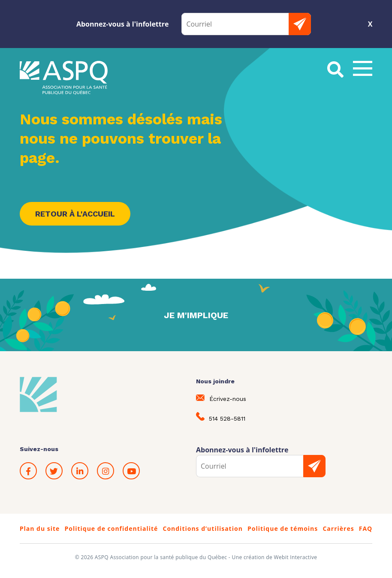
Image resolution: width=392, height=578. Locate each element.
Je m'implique (196, 315)
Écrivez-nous (221, 398)
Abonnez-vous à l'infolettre (123, 24)
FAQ (366, 528)
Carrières (338, 528)
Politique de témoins (283, 528)
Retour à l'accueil (75, 214)
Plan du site (40, 528)
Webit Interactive (296, 557)
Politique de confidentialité (111, 528)
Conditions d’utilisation (202, 528)
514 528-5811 (221, 417)
